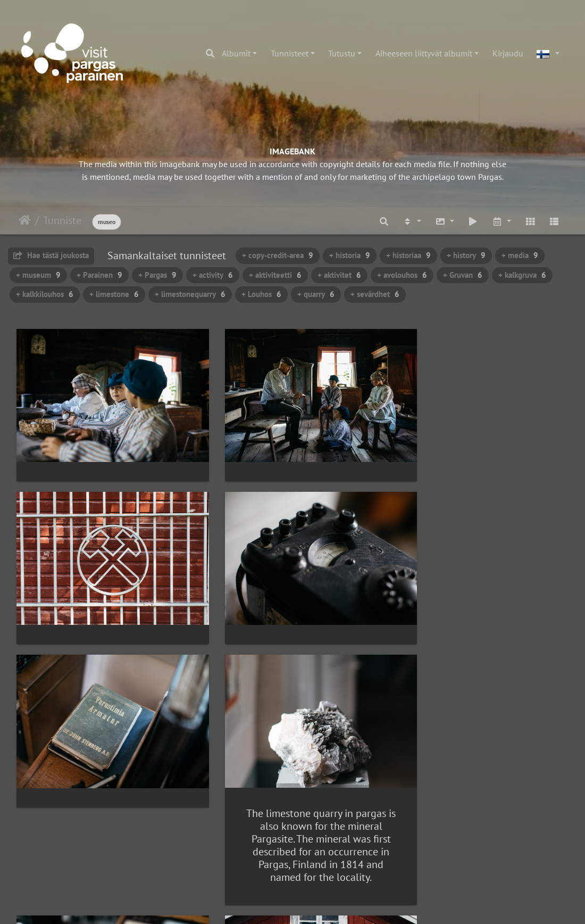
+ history (466, 255)
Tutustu (342, 53)
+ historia (350, 255)
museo (107, 222)
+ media (520, 255)
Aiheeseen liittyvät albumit (424, 53)
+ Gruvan (463, 275)
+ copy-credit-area (278, 255)
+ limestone (114, 294)
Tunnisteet (290, 53)
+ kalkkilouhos (45, 294)
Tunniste (62, 220)
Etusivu (25, 220)
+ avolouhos (402, 275)
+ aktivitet (339, 275)
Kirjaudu (508, 53)
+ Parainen (99, 275)
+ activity (213, 275)
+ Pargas (157, 275)
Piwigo (315, 906)
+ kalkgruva (522, 275)
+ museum (38, 275)
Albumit (236, 53)
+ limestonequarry (190, 294)
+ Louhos (261, 294)
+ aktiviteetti (275, 275)
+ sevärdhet (375, 294)
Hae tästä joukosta (51, 255)
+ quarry (316, 294)
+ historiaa (408, 255)
